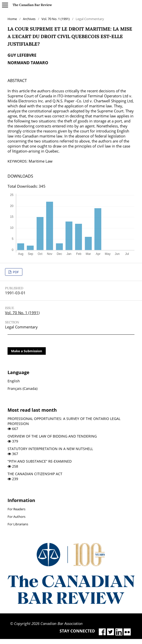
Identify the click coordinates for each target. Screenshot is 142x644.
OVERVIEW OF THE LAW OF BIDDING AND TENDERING (52, 436)
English (14, 381)
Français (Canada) (22, 388)
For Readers (16, 509)
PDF (15, 272)
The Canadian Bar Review (32, 5)
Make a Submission (27, 351)
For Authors (16, 517)
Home (12, 19)
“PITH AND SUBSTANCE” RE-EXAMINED (40, 461)
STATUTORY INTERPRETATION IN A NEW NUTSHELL (50, 449)
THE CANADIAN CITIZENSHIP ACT (35, 474)
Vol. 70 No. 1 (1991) (56, 19)
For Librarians (18, 524)
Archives (29, 19)
